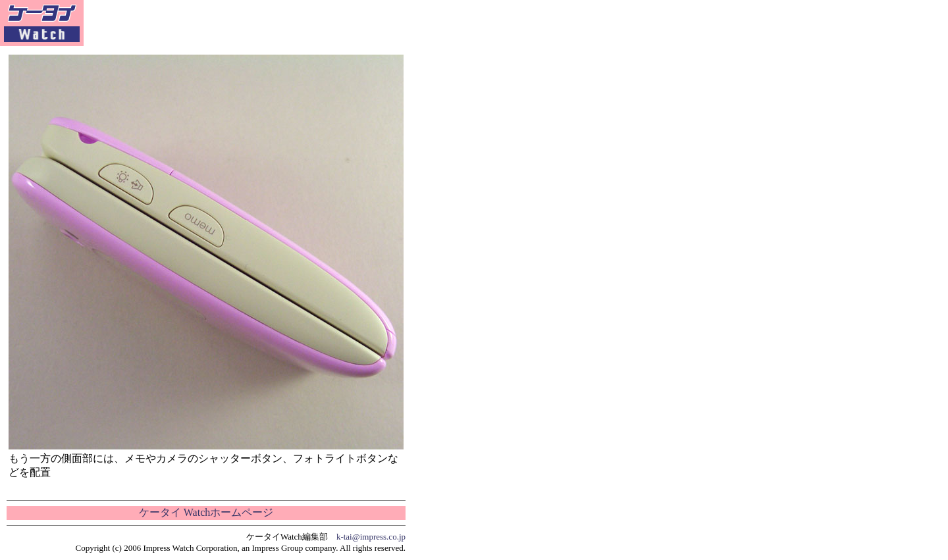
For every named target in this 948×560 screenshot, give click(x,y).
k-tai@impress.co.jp (371, 537)
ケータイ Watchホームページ (206, 512)
